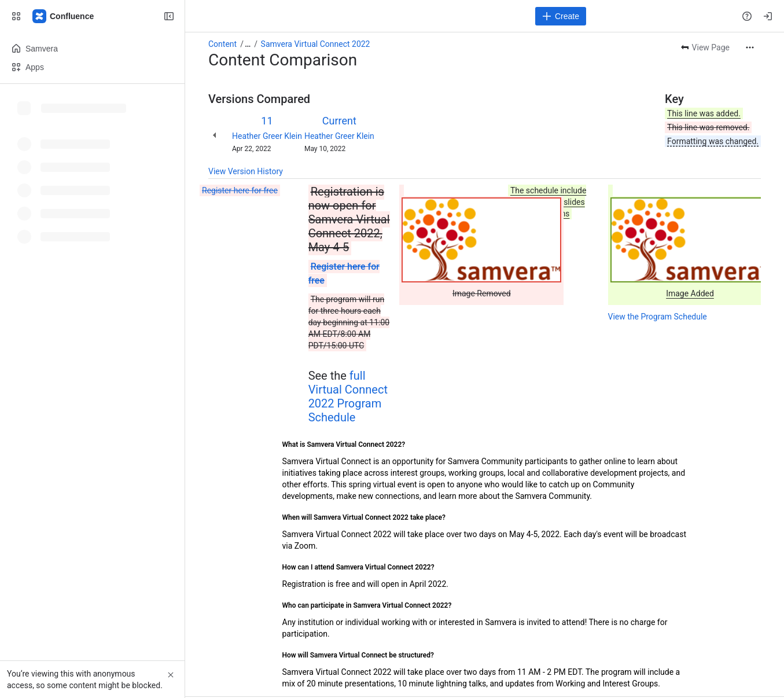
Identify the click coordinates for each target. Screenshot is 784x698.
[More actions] (750, 47)
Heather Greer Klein (267, 136)
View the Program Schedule (658, 317)
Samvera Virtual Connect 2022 (316, 44)
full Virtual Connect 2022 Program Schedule (348, 396)
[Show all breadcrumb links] (248, 44)
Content (222, 44)
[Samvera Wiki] (64, 16)
